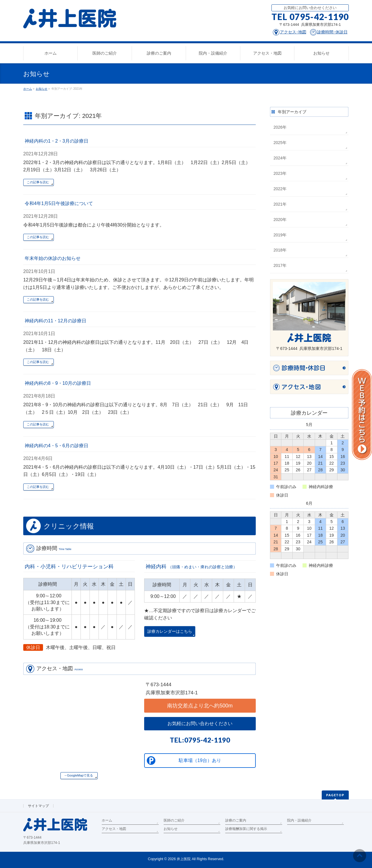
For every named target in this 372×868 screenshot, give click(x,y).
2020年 (280, 220)
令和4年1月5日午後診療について (59, 203)
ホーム (107, 820)
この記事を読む (38, 182)
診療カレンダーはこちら (170, 631)
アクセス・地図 (114, 829)
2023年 (280, 173)
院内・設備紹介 (299, 820)
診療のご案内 (236, 820)
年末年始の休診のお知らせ (53, 258)
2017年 (280, 265)
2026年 (280, 127)
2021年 (280, 204)
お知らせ (171, 829)
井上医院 (184, 859)
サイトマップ (38, 806)
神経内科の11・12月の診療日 (56, 321)
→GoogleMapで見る (79, 775)
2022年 (280, 189)
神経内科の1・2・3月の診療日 (57, 141)
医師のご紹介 (174, 820)
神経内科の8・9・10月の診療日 (58, 383)
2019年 (280, 235)
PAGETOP (335, 795)
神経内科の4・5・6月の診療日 (57, 446)
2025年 (280, 143)
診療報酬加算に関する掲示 (246, 829)
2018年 (280, 250)
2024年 (280, 158)
